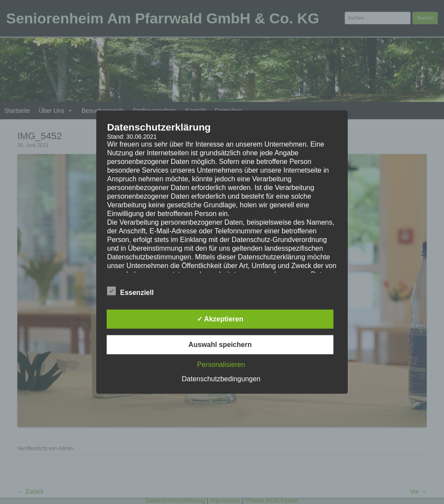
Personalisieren (221, 364)
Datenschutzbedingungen (221, 378)
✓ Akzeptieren (220, 319)
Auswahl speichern (220, 344)
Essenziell (130, 291)
